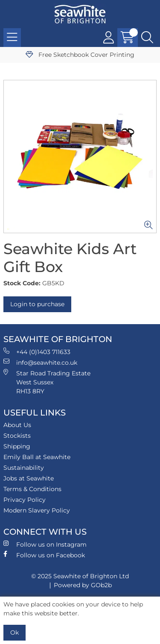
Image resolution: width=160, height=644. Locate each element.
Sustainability (24, 468)
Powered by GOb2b (83, 585)
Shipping (17, 446)
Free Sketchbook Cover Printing (80, 55)
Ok (15, 632)
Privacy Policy (25, 500)
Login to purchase (37, 304)
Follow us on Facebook (44, 555)
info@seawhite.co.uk (40, 362)
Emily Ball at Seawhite (37, 457)
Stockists (17, 436)
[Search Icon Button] (147, 38)
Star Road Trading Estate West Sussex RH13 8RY (47, 382)
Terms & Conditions (32, 489)
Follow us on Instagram (45, 544)
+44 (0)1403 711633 (37, 352)
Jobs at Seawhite (29, 478)
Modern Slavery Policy (37, 510)
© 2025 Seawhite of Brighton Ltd (80, 576)
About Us (17, 425)
